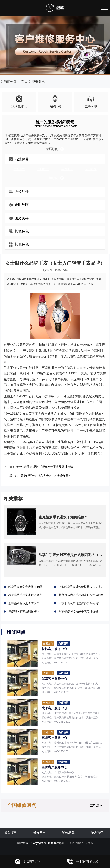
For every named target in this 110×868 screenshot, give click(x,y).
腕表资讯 (38, 82)
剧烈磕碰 (91, 169)
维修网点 (39, 839)
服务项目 (11, 839)
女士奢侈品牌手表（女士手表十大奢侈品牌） (48, 477)
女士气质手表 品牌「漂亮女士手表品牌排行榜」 (51, 467)
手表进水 (67, 169)
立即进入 (96, 812)
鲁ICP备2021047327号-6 (77, 849)
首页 (24, 82)
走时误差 (43, 169)
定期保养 (19, 169)
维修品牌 (68, 839)
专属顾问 (55, 149)
